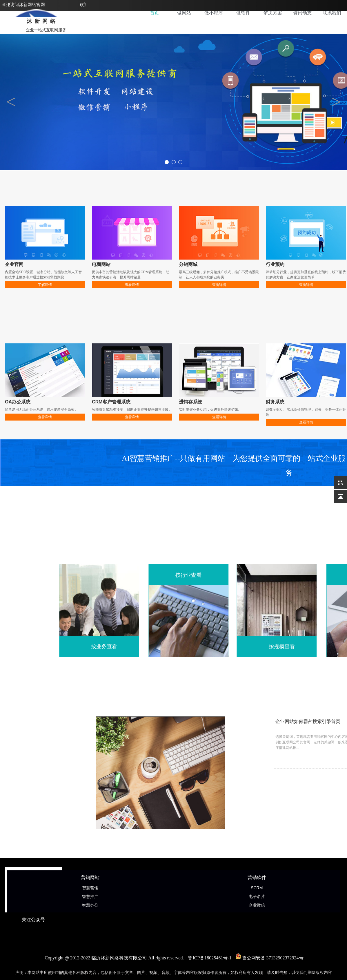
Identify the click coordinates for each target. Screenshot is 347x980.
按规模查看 (302, 646)
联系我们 (332, 13)
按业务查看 (125, 646)
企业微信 (257, 905)
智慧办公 (90, 905)
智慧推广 (90, 896)
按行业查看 (209, 575)
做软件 (243, 13)
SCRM (257, 888)
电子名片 (257, 896)
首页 (155, 13)
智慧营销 (90, 888)
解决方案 (273, 13)
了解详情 (45, 285)
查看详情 (132, 285)
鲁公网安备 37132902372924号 (270, 958)
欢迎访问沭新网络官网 (24, 4)
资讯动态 (302, 13)
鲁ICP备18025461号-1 (210, 958)
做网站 (184, 13)
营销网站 (90, 877)
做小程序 (214, 13)
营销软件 (257, 877)
